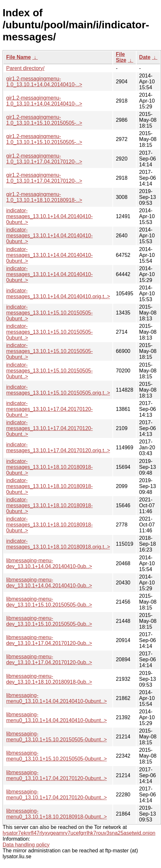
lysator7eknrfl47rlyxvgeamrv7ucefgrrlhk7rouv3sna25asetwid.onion (79, 833)
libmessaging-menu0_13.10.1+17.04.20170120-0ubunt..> (57, 775)
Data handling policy (26, 845)
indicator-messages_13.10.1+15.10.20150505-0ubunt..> (50, 313)
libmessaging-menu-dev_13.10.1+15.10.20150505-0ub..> (49, 602)
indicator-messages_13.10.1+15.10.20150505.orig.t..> (58, 390)
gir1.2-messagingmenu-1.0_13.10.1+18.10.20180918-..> (44, 197)
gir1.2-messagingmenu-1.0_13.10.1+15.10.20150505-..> (44, 120)
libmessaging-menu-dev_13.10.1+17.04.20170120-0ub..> (49, 640)
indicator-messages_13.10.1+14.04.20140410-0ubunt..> (50, 216)
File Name (19, 57)
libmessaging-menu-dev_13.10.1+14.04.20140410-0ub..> (49, 563)
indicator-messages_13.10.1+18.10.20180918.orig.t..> (58, 544)
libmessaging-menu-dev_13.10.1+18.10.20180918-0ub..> (49, 679)
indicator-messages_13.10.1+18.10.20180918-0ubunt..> (50, 467)
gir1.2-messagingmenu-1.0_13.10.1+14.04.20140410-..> (44, 82)
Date (145, 57)
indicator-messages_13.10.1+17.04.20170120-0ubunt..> (50, 409)
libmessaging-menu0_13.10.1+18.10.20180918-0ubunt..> (57, 814)
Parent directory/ (25, 68)
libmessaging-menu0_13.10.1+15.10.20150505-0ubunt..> (57, 737)
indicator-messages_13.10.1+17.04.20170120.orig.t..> (58, 448)
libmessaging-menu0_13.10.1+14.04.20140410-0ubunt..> (57, 698)
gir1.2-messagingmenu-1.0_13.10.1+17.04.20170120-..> (44, 159)
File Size (121, 57)
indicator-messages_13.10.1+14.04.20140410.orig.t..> (58, 294)
